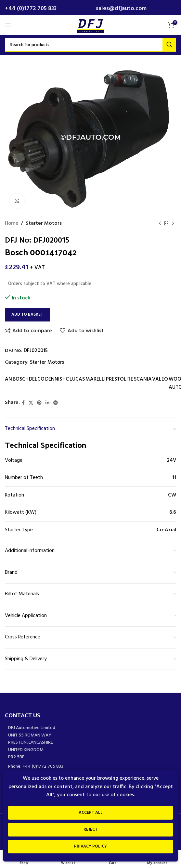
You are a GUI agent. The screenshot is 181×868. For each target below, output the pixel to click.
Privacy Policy (90, 846)
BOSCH (21, 379)
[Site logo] (90, 25)
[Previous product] (160, 224)
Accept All (91, 813)
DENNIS (54, 379)
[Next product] (173, 224)
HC (66, 379)
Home (12, 224)
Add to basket (27, 314)
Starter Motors (44, 224)
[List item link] (90, 767)
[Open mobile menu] (8, 25)
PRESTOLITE (120, 379)
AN (8, 379)
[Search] (90, 45)
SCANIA (143, 379)
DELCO (37, 379)
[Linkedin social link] (47, 403)
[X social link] (31, 403)
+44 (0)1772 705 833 (31, 9)
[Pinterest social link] (39, 403)
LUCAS (77, 379)
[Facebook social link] (23, 403)
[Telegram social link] (56, 403)
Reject (90, 830)
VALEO (160, 379)
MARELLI (96, 379)
